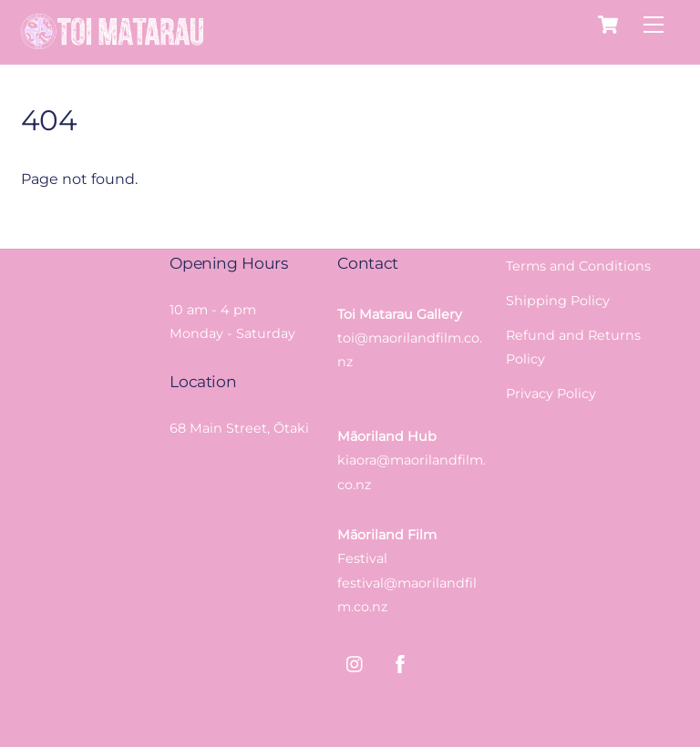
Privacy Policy (551, 394)
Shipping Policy (558, 301)
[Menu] (654, 25)
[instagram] (355, 662)
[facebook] (400, 662)
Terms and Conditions (578, 266)
